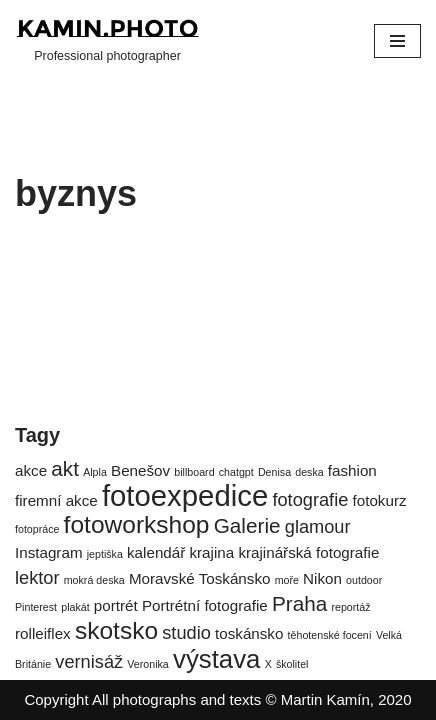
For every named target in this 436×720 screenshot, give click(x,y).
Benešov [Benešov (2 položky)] (140, 470)
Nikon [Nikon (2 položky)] (322, 578)
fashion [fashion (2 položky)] (352, 470)
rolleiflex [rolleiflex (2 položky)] (43, 633)
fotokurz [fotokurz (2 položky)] (380, 500)
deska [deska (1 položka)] (309, 472)
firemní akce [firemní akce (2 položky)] (56, 500)
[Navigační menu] (397, 41)
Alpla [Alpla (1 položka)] (95, 472)
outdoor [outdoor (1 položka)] (364, 580)
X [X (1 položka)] (268, 664)
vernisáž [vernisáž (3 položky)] (89, 661)
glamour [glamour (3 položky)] (318, 526)
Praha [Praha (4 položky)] (299, 603)
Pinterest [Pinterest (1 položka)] (36, 607)
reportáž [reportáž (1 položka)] (350, 607)
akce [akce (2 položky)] (31, 470)
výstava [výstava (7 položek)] (216, 659)
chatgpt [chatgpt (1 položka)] (236, 472)
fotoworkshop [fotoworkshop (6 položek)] (137, 524)
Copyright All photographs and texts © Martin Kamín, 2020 (217, 699)
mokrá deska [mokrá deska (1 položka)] (94, 580)
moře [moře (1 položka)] (287, 580)
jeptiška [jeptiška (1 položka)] (105, 554)
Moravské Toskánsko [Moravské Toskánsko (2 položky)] (200, 578)
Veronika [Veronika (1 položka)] (147, 664)
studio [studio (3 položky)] (186, 632)
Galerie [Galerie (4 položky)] (247, 525)
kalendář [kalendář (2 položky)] (156, 552)
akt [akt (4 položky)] (65, 468)
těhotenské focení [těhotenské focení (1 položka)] (330, 635)
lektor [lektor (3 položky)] (37, 577)
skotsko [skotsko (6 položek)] (116, 630)
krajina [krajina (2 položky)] (211, 552)
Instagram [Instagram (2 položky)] (49, 552)
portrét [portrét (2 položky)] (116, 605)
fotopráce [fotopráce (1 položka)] (37, 529)
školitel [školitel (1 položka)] (292, 664)
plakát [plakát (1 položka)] (75, 607)
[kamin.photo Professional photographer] (107, 41)
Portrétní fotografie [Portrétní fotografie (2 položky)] (205, 605)
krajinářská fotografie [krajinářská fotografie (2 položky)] (308, 552)
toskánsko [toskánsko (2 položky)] (249, 633)
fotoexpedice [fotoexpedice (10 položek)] (185, 495)
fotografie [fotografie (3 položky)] (310, 499)
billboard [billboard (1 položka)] (194, 472)
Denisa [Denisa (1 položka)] (274, 472)
